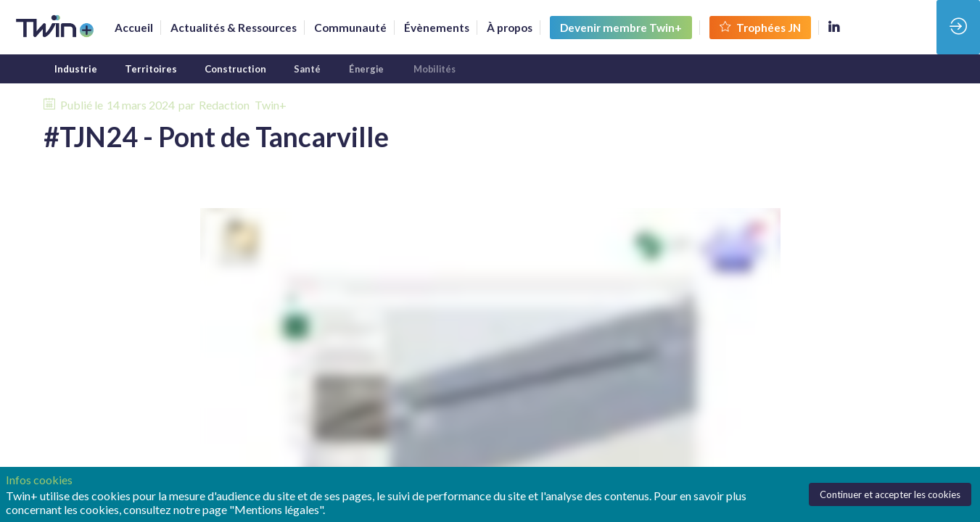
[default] (350, 28)
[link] (134, 28)
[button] (621, 28)
